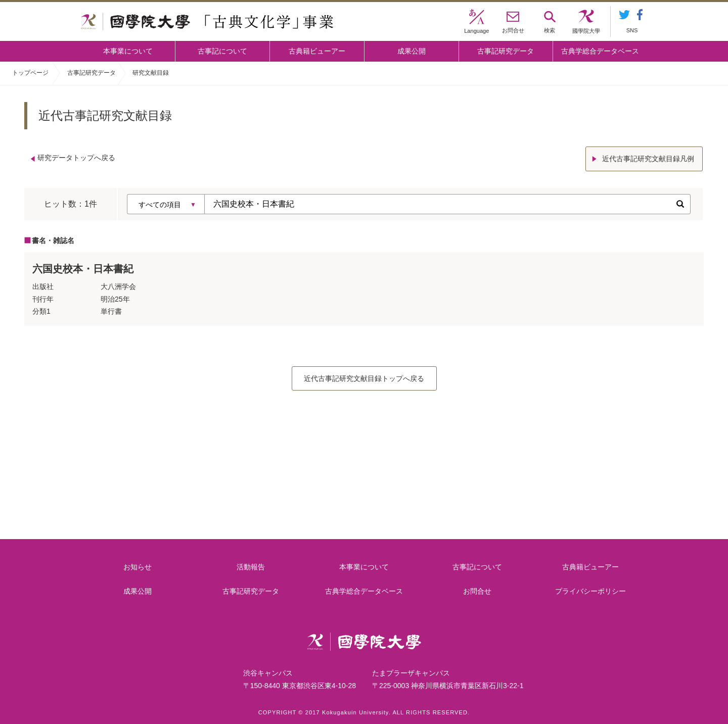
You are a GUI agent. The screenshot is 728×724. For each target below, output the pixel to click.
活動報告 (251, 565)
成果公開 (412, 51)
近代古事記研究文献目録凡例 (649, 158)
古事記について (222, 51)
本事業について (128, 51)
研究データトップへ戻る (76, 158)
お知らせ (138, 565)
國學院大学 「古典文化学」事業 (207, 22)
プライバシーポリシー (591, 589)
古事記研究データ (506, 51)
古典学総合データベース (600, 51)
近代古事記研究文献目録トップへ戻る (364, 376)
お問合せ (478, 589)
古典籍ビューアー (317, 51)
